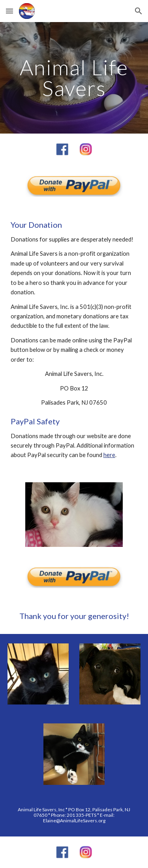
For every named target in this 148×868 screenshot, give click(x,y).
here (109, 455)
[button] (9, 11)
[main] (74, 78)
